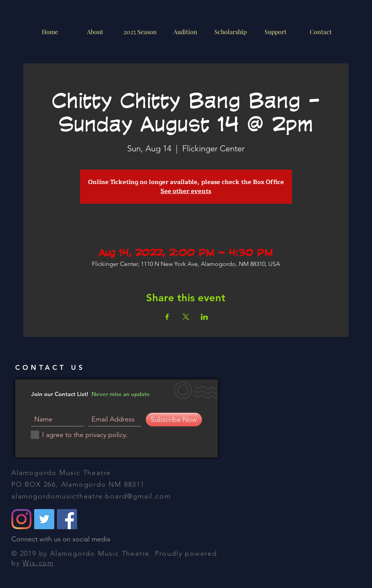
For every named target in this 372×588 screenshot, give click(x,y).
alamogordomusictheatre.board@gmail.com (91, 496)
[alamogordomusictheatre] (21, 519)
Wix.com (38, 563)
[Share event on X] (186, 317)
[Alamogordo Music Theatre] (67, 519)
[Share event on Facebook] (167, 317)
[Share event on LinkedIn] (204, 317)
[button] (185, 32)
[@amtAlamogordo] (44, 519)
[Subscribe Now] (174, 420)
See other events (186, 191)
